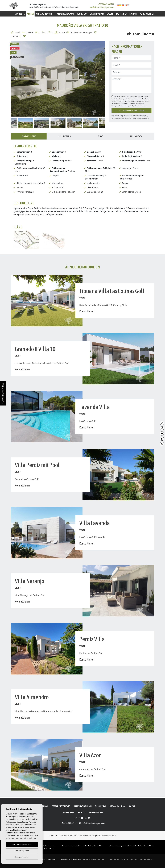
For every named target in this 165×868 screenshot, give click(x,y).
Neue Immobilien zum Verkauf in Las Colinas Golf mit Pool (82, 846)
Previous (14, 79)
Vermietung (82, 14)
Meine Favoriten (147, 14)
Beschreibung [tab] (65, 136)
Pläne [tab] (100, 136)
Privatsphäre (95, 836)
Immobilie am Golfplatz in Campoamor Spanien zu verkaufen (131, 860)
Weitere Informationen (26, 838)
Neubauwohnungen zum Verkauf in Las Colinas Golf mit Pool (132, 846)
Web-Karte (112, 836)
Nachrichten (121, 14)
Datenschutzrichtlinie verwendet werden (136, 101)
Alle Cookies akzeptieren (22, 845)
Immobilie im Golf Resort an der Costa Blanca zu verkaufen (83, 860)
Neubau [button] (30, 14)
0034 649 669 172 (106, 4)
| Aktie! (14, 36)
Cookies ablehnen (22, 857)
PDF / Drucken (136, 136)
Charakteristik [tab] (29, 136)
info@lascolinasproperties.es (103, 7)
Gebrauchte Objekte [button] (45, 14)
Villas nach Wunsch (66, 14)
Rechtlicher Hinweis (81, 836)
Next (102, 79)
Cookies (104, 836)
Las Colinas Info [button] (97, 14)
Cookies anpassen (22, 851)
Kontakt (133, 14)
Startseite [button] (20, 14)
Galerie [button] (110, 14)
